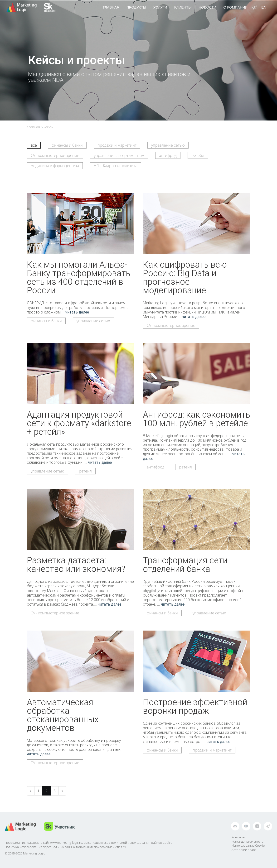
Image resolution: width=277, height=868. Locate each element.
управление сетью (168, 145)
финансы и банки (67, 145)
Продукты (136, 7)
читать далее (77, 312)
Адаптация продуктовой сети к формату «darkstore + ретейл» (79, 423)
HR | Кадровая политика (115, 166)
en (264, 7)
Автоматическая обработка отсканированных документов (63, 715)
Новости (207, 7)
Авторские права (244, 850)
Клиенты (183, 7)
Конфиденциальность (248, 841)
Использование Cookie (248, 845)
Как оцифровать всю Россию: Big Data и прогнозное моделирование (185, 277)
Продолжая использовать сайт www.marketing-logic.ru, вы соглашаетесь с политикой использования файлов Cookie (88, 843)
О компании (235, 7)
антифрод (168, 155)
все (34, 145)
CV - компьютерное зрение (55, 155)
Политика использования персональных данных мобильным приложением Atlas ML (66, 847)
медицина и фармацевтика (55, 166)
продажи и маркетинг (117, 145)
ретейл (198, 155)
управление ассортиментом (119, 155)
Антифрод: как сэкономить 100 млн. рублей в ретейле (197, 419)
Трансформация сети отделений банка (185, 564)
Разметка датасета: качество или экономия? (76, 564)
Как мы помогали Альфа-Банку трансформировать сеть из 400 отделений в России (79, 277)
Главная (111, 7)
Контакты (238, 837)
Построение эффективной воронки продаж (195, 706)
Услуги (160, 7)
